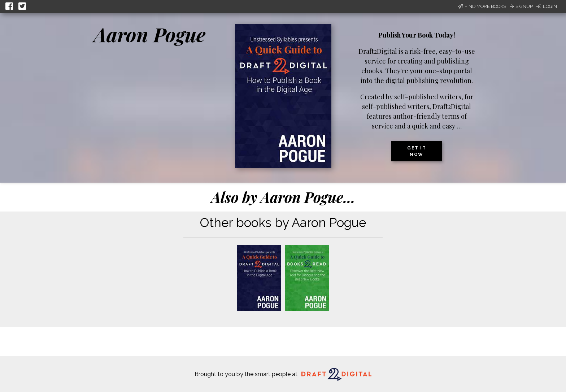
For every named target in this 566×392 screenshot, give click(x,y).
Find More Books (482, 6)
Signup (521, 6)
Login (547, 6)
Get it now (417, 151)
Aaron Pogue (150, 34)
